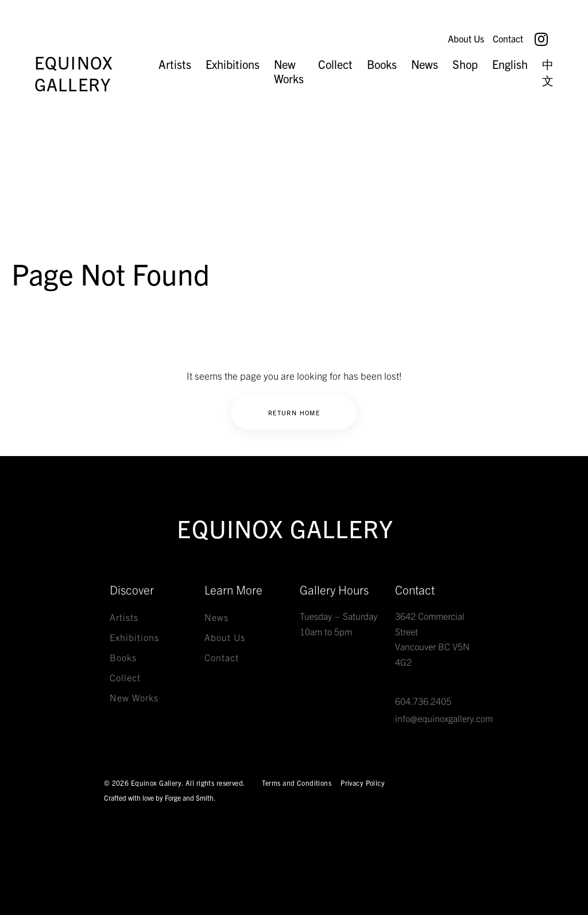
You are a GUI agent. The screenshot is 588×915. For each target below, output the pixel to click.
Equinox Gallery (74, 73)
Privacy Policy (363, 783)
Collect (335, 64)
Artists (175, 64)
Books (382, 64)
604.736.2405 (423, 701)
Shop (465, 64)
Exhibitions (233, 64)
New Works (289, 71)
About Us (464, 38)
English (510, 64)
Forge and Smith (189, 798)
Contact (508, 38)
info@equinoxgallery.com (444, 718)
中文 (548, 72)
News (425, 64)
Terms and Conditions (297, 783)
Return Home (294, 412)
